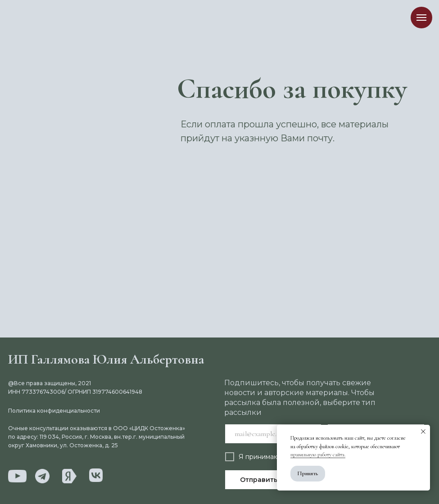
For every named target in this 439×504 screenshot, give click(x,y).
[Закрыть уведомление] (423, 432)
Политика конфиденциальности (54, 411)
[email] (273, 434)
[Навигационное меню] (421, 18)
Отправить (259, 480)
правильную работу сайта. (318, 454)
